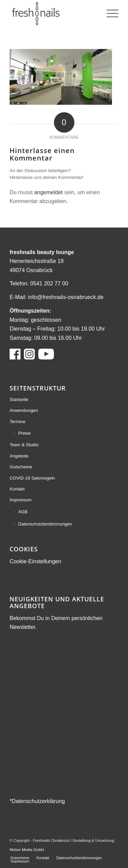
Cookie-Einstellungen (35, 561)
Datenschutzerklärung (38, 801)
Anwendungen (24, 410)
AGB (23, 512)
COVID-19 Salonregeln (32, 478)
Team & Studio (24, 445)
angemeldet (48, 192)
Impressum (20, 500)
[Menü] (109, 14)
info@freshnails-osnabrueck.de (66, 297)
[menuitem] (109, 14)
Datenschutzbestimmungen (45, 524)
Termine (17, 422)
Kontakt (17, 489)
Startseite (19, 399)
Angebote (19, 456)
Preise (24, 433)
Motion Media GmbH (27, 850)
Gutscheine (21, 467)
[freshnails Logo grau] (53, 14)
